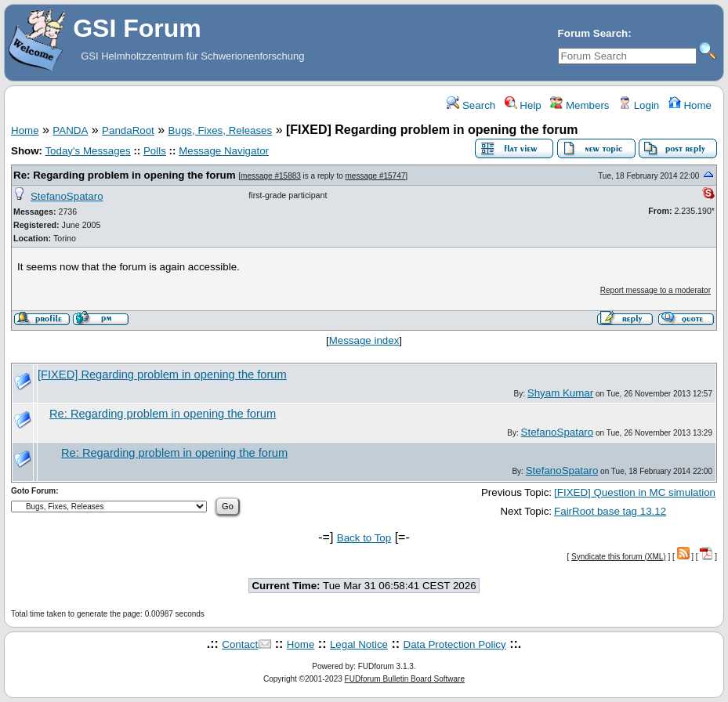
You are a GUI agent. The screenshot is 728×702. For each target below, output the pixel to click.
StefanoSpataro (67, 196)
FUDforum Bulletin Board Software (405, 679)
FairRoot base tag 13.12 (610, 511)
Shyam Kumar (560, 393)
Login (639, 105)
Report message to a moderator (656, 290)
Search (471, 105)
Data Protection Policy (455, 644)
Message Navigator (224, 151)
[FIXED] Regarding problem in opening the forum (162, 375)
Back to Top (364, 538)
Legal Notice (359, 644)
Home (690, 105)
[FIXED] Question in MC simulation (635, 492)
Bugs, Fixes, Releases (221, 130)
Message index (364, 340)
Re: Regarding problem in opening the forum (125, 175)
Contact (240, 644)
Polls (155, 151)
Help (523, 105)
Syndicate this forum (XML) (619, 557)
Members (580, 105)
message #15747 (376, 176)
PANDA (70, 130)
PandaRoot (128, 130)
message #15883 (271, 176)
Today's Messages (87, 151)
